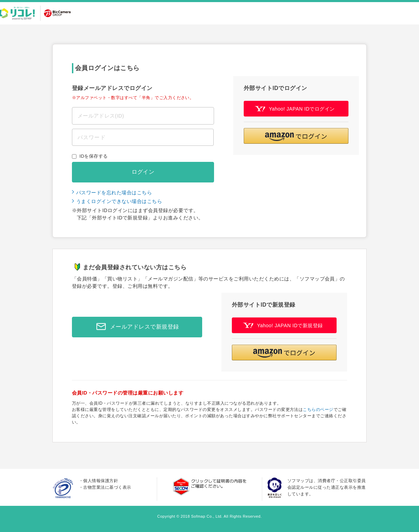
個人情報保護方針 (101, 481)
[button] (296, 136)
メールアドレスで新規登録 (136, 327)
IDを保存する (94, 156)
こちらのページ (318, 410)
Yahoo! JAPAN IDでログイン (295, 109)
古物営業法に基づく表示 (107, 487)
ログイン (143, 172)
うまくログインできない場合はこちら (119, 201)
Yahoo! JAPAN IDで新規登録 (283, 325)
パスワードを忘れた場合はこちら (114, 193)
